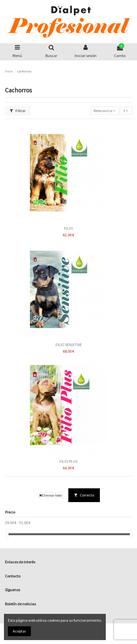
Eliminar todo (50, 495)
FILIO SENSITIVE (69, 345)
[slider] (7, 534)
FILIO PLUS (68, 461)
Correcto (84, 495)
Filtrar (18, 111)
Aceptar (19, 631)
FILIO (68, 228)
